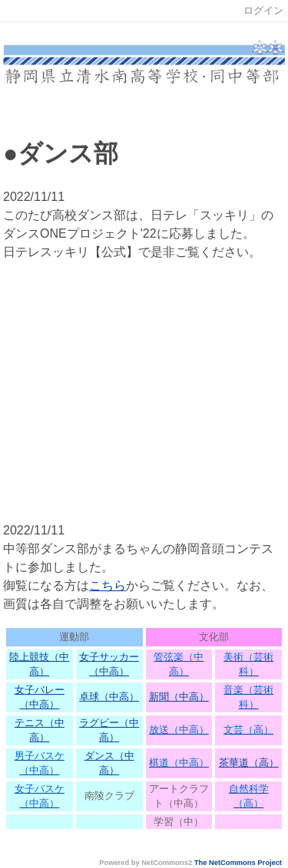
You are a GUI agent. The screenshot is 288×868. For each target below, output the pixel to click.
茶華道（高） (249, 763)
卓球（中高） (109, 697)
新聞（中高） (179, 697)
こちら (108, 585)
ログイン (263, 10)
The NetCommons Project (238, 863)
